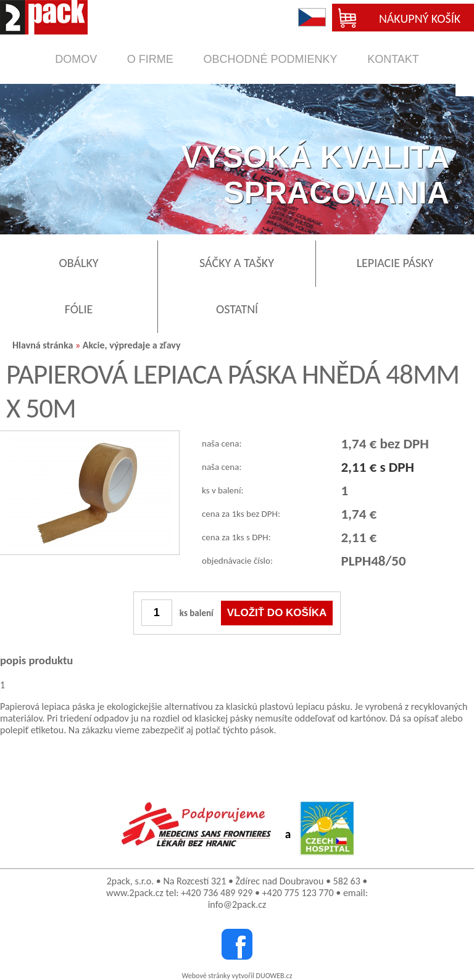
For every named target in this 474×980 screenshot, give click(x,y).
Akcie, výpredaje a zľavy (132, 345)
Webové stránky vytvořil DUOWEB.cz (237, 976)
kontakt (393, 59)
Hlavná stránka (43, 345)
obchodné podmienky (270, 59)
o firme (150, 59)
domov (76, 59)
